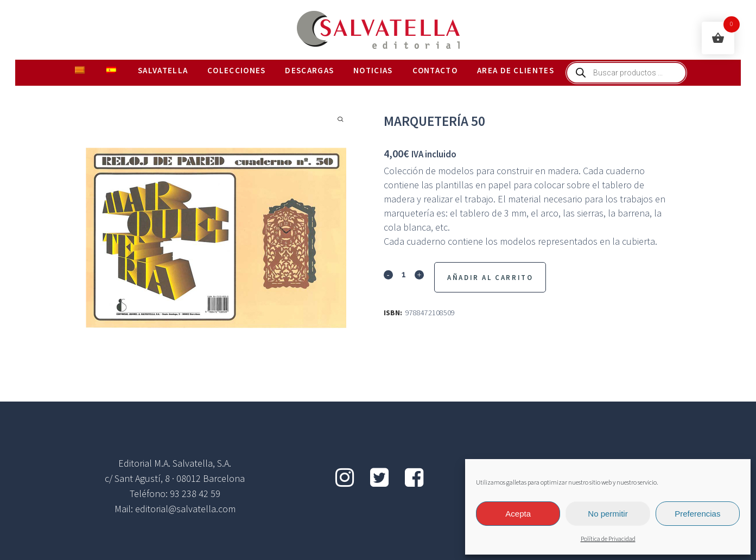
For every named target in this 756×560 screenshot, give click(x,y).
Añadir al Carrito (490, 278)
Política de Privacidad (608, 539)
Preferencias (697, 514)
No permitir (608, 514)
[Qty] (404, 274)
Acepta (518, 514)
